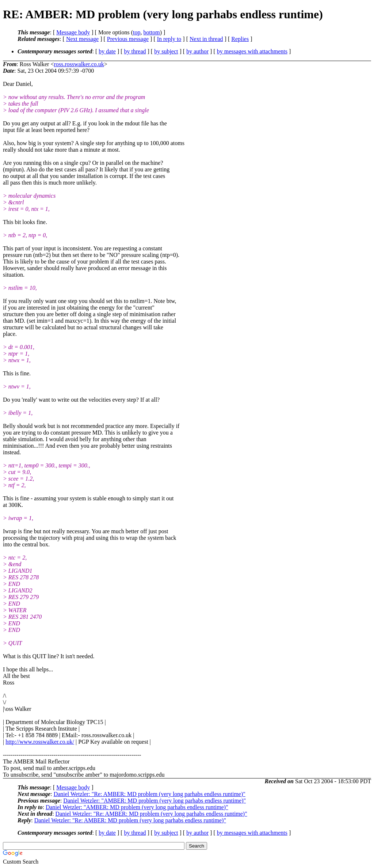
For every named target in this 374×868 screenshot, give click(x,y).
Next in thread (206, 39)
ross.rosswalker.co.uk (79, 64)
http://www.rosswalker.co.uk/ (40, 742)
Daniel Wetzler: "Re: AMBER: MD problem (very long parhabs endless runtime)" (150, 794)
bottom (151, 32)
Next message (82, 39)
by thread (135, 51)
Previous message (128, 39)
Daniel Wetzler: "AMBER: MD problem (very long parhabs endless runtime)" (154, 801)
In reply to (169, 39)
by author (197, 51)
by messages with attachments (252, 51)
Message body (73, 32)
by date (107, 51)
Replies (240, 39)
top (137, 32)
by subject (166, 51)
